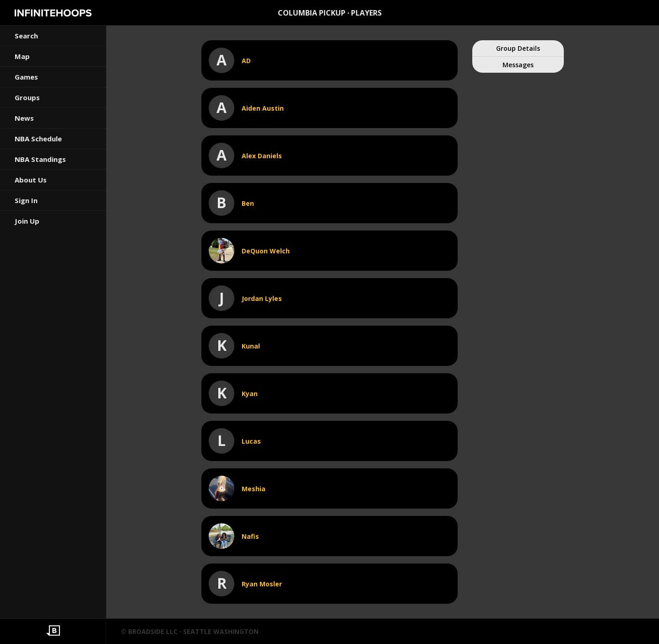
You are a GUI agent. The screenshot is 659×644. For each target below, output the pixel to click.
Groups (27, 97)
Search (26, 36)
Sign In (26, 200)
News (24, 118)
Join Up (27, 221)
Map (22, 56)
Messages (518, 65)
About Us (31, 180)
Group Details (518, 48)
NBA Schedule (38, 139)
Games (26, 77)
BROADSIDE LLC (153, 631)
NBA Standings (40, 159)
